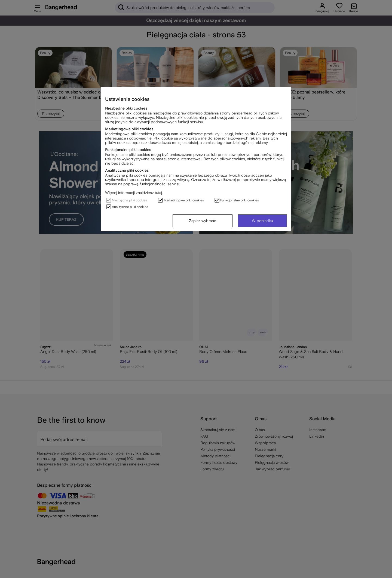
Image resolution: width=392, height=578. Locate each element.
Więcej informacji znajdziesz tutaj (134, 193)
